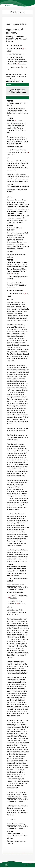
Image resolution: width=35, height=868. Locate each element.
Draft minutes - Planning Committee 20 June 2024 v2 (18, 152)
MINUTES (15, 120)
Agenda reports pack (16, 54)
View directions (11, 79)
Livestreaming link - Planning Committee (19, 91)
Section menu (17, 12)
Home (8, 24)
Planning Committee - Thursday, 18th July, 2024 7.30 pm (17, 39)
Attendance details (16, 45)
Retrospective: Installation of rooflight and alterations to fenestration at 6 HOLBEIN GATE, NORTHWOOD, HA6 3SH (17, 571)
